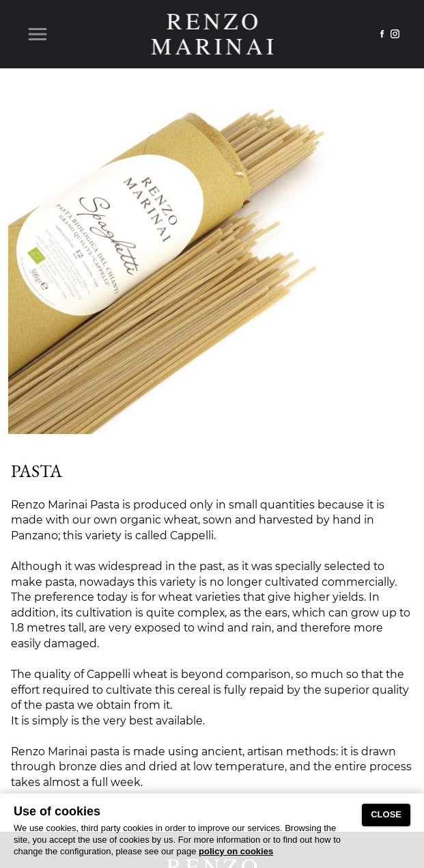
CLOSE (386, 814)
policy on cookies (236, 851)
